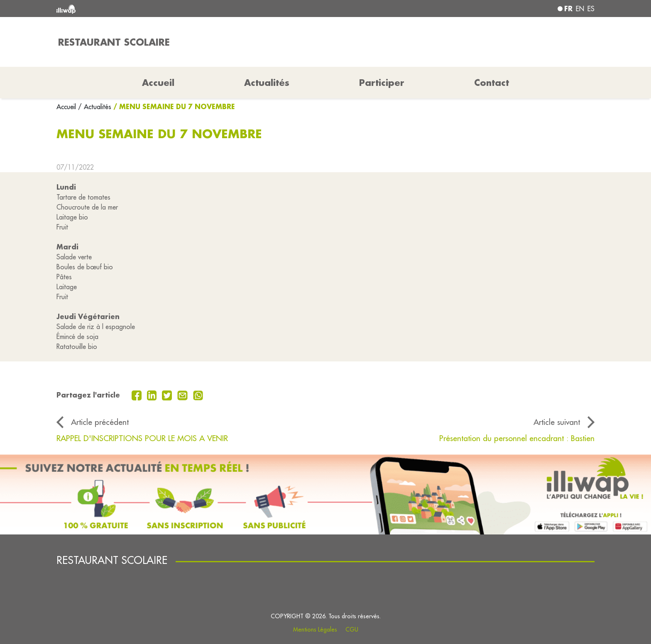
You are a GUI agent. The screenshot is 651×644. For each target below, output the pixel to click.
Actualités (267, 83)
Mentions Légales (315, 629)
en (580, 9)
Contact (492, 83)
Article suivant (557, 422)
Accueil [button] (158, 83)
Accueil (67, 107)
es (591, 9)
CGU (352, 629)
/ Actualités (95, 107)
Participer (382, 83)
